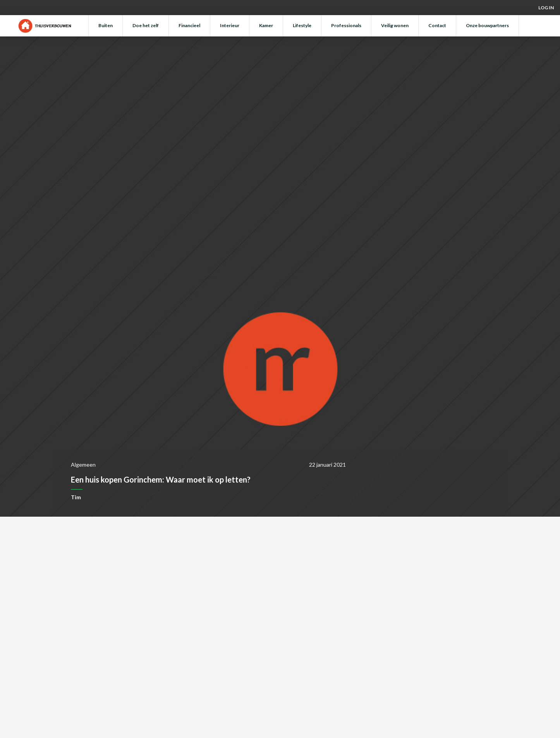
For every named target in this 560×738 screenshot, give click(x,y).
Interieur (230, 25)
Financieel (189, 25)
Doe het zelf (146, 25)
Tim (76, 497)
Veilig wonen (395, 25)
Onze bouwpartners (487, 25)
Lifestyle (302, 25)
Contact (437, 25)
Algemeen (83, 465)
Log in (546, 8)
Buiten (106, 25)
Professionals (346, 25)
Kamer (266, 25)
